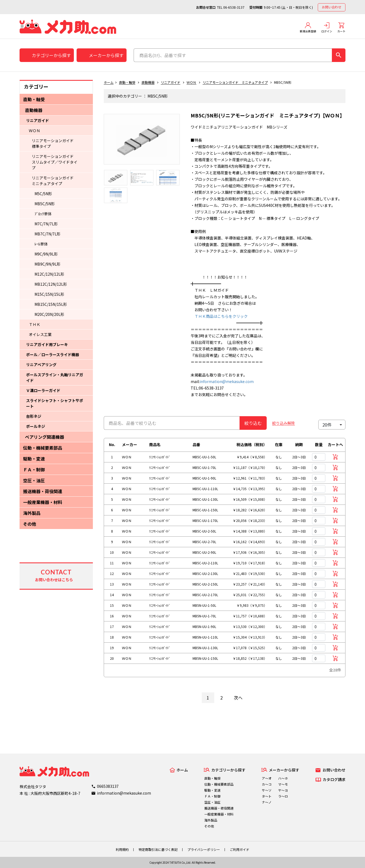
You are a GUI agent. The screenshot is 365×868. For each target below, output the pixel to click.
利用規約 (122, 849)
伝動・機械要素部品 (43, 448)
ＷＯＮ (34, 130)
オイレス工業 (40, 334)
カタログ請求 (334, 779)
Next (184, 142)
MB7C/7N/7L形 (48, 234)
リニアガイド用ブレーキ (47, 344)
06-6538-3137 (234, 7)
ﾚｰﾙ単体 (41, 244)
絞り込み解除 (284, 423)
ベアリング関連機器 (45, 437)
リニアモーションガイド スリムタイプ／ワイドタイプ (55, 162)
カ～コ (267, 784)
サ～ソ (267, 790)
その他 (30, 524)
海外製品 (32, 513)
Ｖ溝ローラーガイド (43, 390)
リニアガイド (37, 120)
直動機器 (34, 110)
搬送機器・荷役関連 (43, 491)
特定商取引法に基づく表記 (158, 849)
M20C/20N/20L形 (49, 314)
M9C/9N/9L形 (46, 254)
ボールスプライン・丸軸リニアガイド (55, 377)
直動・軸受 (34, 99)
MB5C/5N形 (45, 204)
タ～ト (267, 796)
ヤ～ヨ (283, 790)
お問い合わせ (332, 7)
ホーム (109, 82)
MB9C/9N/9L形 (48, 264)
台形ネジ (34, 416)
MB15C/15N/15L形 (51, 304)
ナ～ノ (267, 802)
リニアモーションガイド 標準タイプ (55, 143)
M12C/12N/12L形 (49, 274)
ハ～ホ (283, 778)
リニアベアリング (41, 365)
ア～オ (267, 778)
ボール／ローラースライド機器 (53, 354)
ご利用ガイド (240, 849)
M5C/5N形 (43, 194)
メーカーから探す (106, 55)
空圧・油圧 (34, 480)
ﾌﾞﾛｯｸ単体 (43, 214)
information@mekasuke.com (227, 381)
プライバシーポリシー (204, 849)
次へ (238, 698)
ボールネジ (36, 426)
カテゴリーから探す (51, 55)
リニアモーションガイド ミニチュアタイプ (55, 181)
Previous (100, 142)
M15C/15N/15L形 (49, 294)
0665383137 (108, 786)
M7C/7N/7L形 (46, 224)
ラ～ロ (283, 796)
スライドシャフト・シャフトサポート (55, 403)
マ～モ (283, 784)
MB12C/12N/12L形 (51, 284)
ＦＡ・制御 (34, 469)
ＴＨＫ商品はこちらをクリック (219, 316)
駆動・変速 (34, 459)
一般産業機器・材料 (43, 502)
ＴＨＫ (34, 324)
